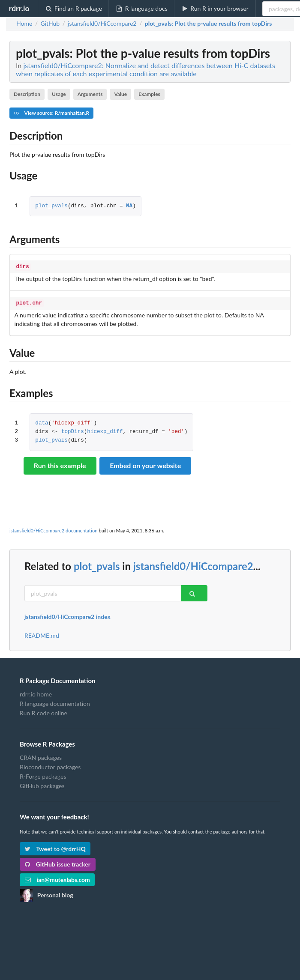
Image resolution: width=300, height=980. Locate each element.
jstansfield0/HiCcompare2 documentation (54, 529)
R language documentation (55, 702)
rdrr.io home (36, 693)
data (42, 422)
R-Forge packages (43, 775)
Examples (149, 94)
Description (27, 94)
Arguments (90, 94)
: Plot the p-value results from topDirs (208, 24)
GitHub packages (42, 784)
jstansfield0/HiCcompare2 (193, 564)
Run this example (60, 464)
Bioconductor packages (50, 765)
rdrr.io (19, 8)
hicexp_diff (105, 430)
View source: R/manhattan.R (51, 113)
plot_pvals (51, 206)
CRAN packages (41, 756)
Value (120, 94)
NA (129, 206)
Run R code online (43, 711)
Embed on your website (145, 464)
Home (24, 24)
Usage (59, 94)
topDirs (73, 430)
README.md (42, 634)
